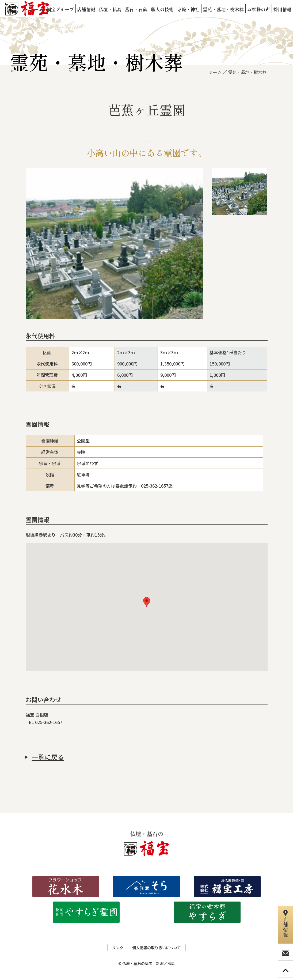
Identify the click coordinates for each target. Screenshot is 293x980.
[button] (147, 602)
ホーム (215, 72)
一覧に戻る (48, 757)
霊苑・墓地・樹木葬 (247, 72)
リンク (118, 948)
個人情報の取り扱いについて (157, 948)
